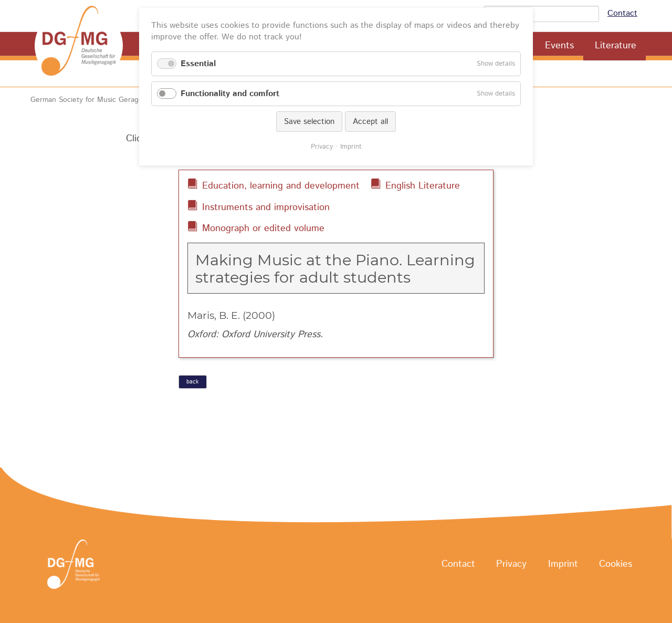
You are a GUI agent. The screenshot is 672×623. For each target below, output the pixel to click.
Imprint (563, 565)
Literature (616, 46)
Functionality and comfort (230, 94)
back (192, 382)
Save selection (309, 122)
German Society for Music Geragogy (91, 100)
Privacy (511, 565)
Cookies (616, 565)
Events (559, 46)
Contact (622, 13)
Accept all (370, 122)
